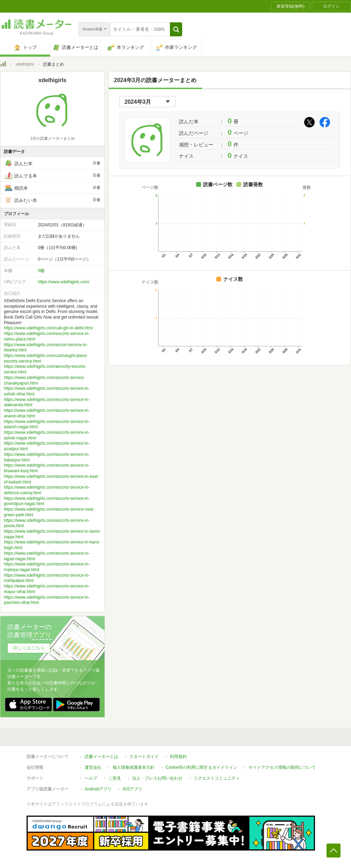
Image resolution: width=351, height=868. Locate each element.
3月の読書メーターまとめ (52, 138)
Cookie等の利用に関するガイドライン (202, 767)
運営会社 (93, 767)
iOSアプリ (132, 789)
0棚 (41, 271)
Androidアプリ (98, 789)
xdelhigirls (25, 64)
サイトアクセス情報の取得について (282, 767)
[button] (176, 29)
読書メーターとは (101, 757)
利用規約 (178, 757)
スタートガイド (144, 757)
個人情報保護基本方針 (134, 767)
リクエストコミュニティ (217, 778)
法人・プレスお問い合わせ (157, 778)
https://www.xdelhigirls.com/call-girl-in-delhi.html (48, 328)
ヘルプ (91, 778)
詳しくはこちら (29, 648)
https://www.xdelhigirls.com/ (63, 282)
